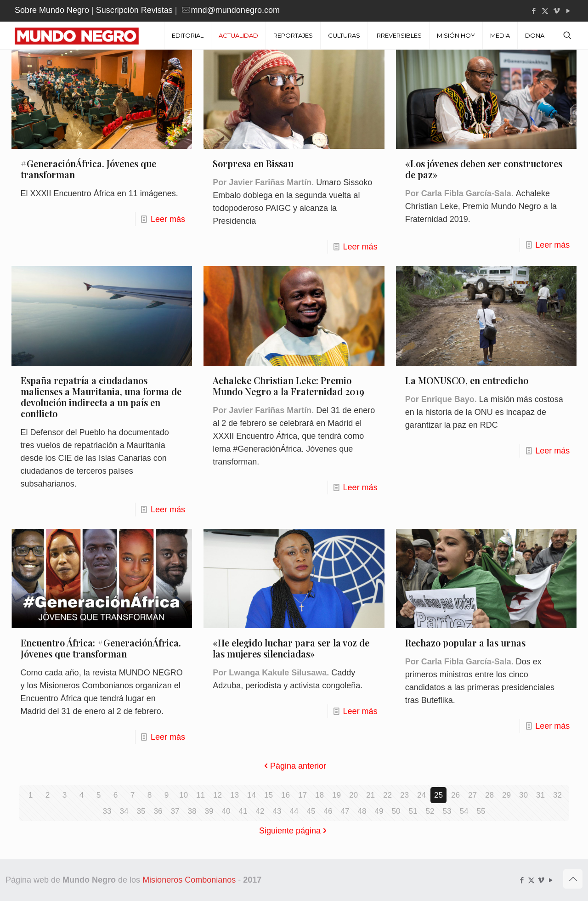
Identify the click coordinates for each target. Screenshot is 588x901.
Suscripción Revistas (134, 10)
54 (464, 811)
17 (302, 795)
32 (557, 795)
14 (251, 795)
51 (413, 811)
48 (362, 811)
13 (234, 795)
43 (277, 811)
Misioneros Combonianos (189, 880)
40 (226, 811)
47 (345, 811)
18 (319, 795)
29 (506, 795)
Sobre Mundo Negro (52, 10)
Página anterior (294, 766)
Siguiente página (294, 831)
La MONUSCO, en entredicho (467, 380)
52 (430, 811)
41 (243, 811)
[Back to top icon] (573, 879)
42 (260, 811)
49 (379, 811)
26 (455, 795)
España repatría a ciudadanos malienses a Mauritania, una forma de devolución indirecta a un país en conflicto (101, 397)
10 (183, 795)
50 (396, 811)
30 (523, 795)
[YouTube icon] (568, 11)
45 (311, 811)
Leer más (168, 219)
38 (192, 811)
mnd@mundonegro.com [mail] (235, 10)
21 (370, 795)
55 (481, 811)
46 (328, 811)
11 (200, 795)
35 (141, 811)
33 (107, 811)
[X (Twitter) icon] (545, 11)
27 (472, 795)
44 (294, 811)
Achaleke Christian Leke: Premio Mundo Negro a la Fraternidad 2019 (288, 386)
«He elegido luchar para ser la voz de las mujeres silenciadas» (291, 648)
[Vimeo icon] (557, 11)
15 (268, 795)
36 (158, 811)
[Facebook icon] (534, 11)
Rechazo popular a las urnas (465, 643)
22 (387, 795)
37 (175, 811)
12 (217, 795)
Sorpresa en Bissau (253, 163)
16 (285, 795)
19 (336, 795)
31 (540, 795)
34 (124, 811)
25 (438, 795)
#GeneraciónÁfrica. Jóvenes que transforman (88, 169)
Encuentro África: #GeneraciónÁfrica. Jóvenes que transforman (101, 648)
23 (404, 795)
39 (209, 811)
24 (421, 795)
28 (489, 795)
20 (353, 795)
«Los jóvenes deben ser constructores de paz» (484, 169)
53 (447, 811)
